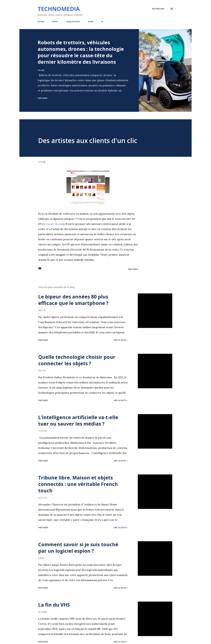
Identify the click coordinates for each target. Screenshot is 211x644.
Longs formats (73, 21)
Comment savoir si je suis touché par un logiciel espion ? (78, 548)
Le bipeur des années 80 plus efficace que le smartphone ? (73, 300)
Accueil (41, 21)
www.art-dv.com (53, 224)
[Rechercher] (158, 9)
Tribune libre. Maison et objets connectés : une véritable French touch (78, 484)
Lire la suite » (121, 340)
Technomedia (59, 9)
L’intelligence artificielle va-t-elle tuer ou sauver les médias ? (78, 421)
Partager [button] (43, 98)
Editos (55, 21)
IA (102, 21)
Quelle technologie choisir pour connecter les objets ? (77, 360)
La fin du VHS (54, 605)
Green (91, 21)
